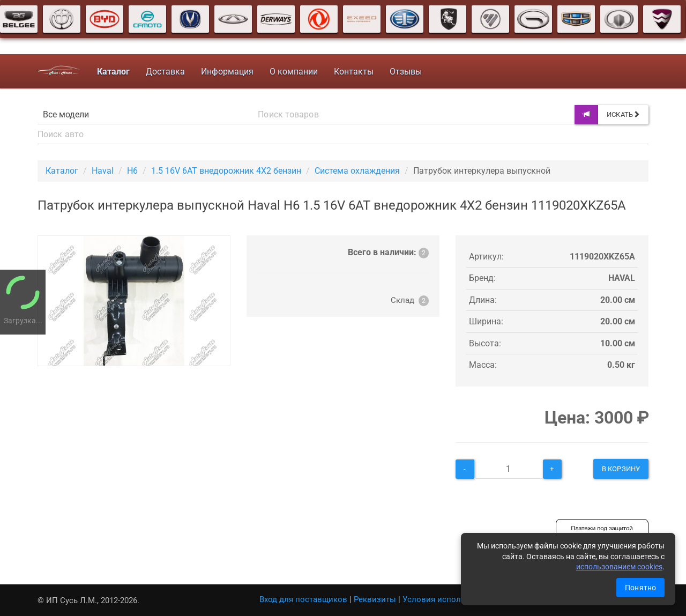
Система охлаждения (357, 171)
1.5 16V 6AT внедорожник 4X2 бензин (226, 171)
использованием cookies (619, 567)
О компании (294, 72)
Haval (103, 171)
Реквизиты (375, 599)
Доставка (165, 72)
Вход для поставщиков (303, 599)
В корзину (621, 469)
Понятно (640, 588)
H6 (132, 171)
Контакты (354, 72)
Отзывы (406, 72)
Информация (227, 72)
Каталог (62, 171)
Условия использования (450, 599)
